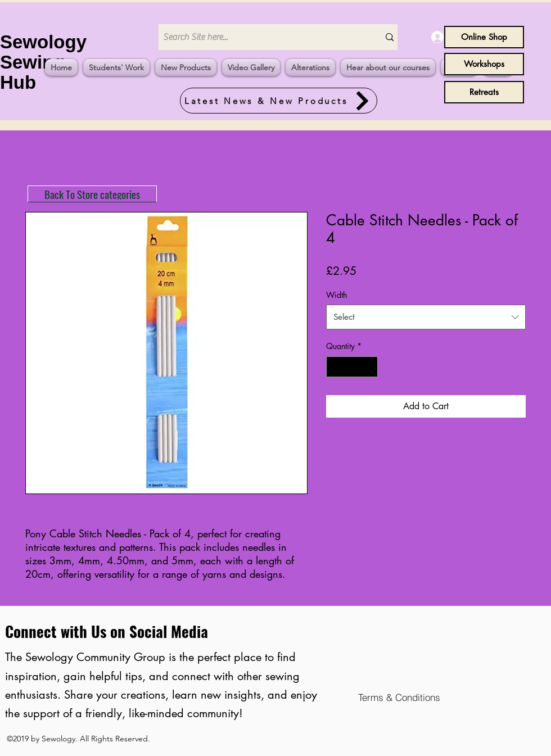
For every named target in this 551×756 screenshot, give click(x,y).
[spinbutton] (352, 367)
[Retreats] (484, 92)
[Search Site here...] (260, 37)
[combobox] (426, 317)
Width (337, 295)
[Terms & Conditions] (399, 697)
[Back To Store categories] (92, 194)
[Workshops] (484, 64)
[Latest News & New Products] (279, 101)
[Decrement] (335, 367)
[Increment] (369, 367)
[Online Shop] (484, 37)
